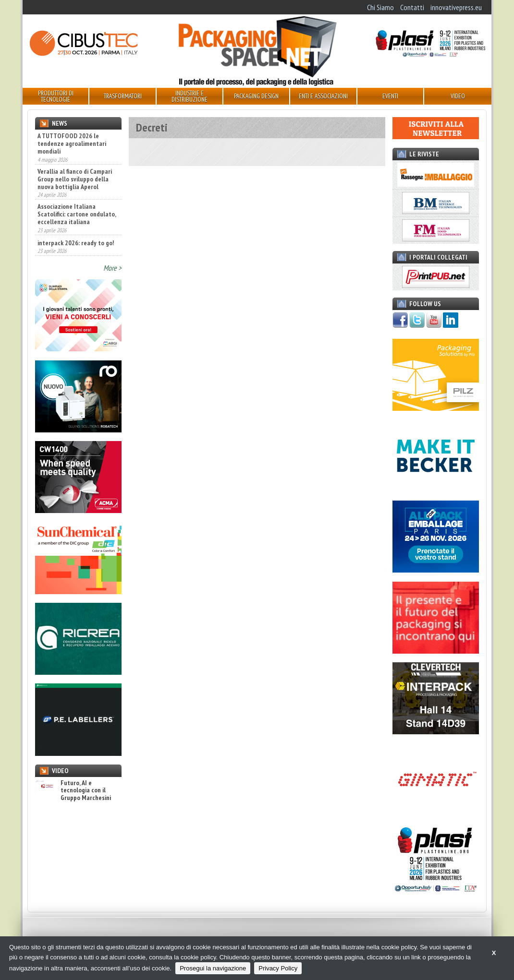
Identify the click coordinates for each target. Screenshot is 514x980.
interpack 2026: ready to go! (76, 243)
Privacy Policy (278, 968)
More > (112, 268)
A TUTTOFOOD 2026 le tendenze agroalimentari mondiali (72, 143)
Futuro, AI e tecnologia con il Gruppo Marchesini (73, 790)
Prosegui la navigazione (213, 968)
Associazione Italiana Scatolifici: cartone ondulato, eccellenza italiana (77, 214)
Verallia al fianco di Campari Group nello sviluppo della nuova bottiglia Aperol (75, 179)
